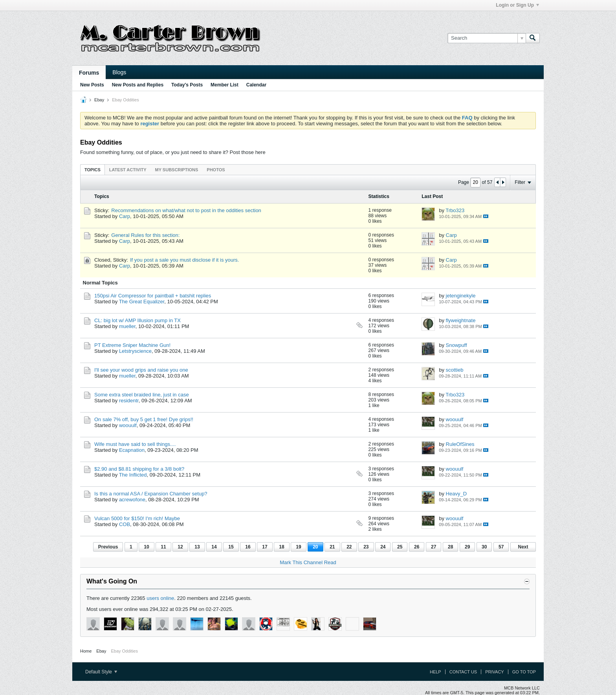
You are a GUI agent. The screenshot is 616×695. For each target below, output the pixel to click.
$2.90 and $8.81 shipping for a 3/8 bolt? (139, 469)
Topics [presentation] (93, 170)
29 (467, 547)
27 (434, 547)
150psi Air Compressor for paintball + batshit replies (153, 296)
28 (450, 547)
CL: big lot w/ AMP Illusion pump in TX (137, 320)
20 (315, 547)
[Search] (487, 38)
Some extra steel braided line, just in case (142, 395)
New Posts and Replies (138, 85)
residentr (129, 401)
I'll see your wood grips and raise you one (141, 370)
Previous (108, 547)
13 (197, 547)
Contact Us (463, 672)
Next (523, 547)
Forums (89, 73)
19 (298, 547)
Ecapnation (132, 450)
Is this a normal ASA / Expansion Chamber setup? (151, 494)
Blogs (119, 72)
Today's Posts (187, 85)
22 (349, 547)
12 (180, 547)
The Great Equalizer (142, 302)
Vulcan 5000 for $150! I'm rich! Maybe (137, 518)
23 (366, 547)
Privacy (494, 672)
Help (435, 672)
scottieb (455, 370)
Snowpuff (456, 345)
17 (265, 547)
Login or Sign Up (517, 5)
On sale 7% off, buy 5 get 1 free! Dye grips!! (144, 419)
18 (281, 547)
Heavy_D (456, 494)
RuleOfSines (460, 444)
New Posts (92, 85)
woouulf (128, 425)
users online (160, 598)
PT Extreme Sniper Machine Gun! (132, 345)
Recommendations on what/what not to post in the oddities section (186, 210)
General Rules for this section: (145, 235)
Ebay (99, 100)
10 (146, 547)
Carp (125, 216)
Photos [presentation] (216, 170)
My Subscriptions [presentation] (177, 170)
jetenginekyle (461, 296)
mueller (127, 326)
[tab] (93, 170)
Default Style (101, 672)
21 (332, 547)
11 (163, 547)
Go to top (524, 672)
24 (383, 547)
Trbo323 (455, 210)
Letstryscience (135, 351)
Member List (225, 85)
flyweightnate (461, 320)
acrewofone (132, 500)
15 (231, 547)
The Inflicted (133, 475)
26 (417, 547)
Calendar (256, 85)
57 (501, 547)
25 (400, 547)
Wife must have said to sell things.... (135, 444)
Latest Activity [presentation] (128, 170)
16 (248, 547)
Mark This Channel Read (308, 562)
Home (86, 651)
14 (214, 547)
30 (484, 547)
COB (125, 524)
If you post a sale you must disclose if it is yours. (184, 260)
